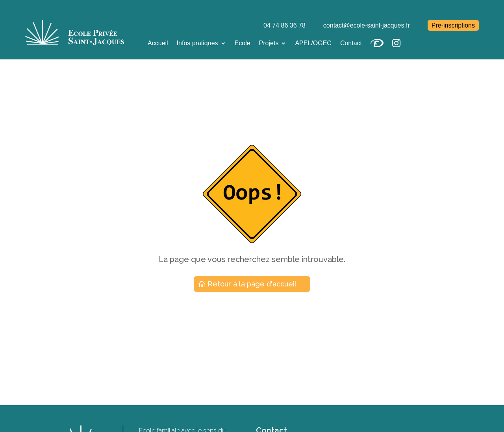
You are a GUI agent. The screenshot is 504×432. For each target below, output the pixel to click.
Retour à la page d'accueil (252, 284)
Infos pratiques (197, 43)
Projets (269, 43)
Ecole (243, 43)
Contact (351, 43)
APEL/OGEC (313, 43)
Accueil (158, 43)
